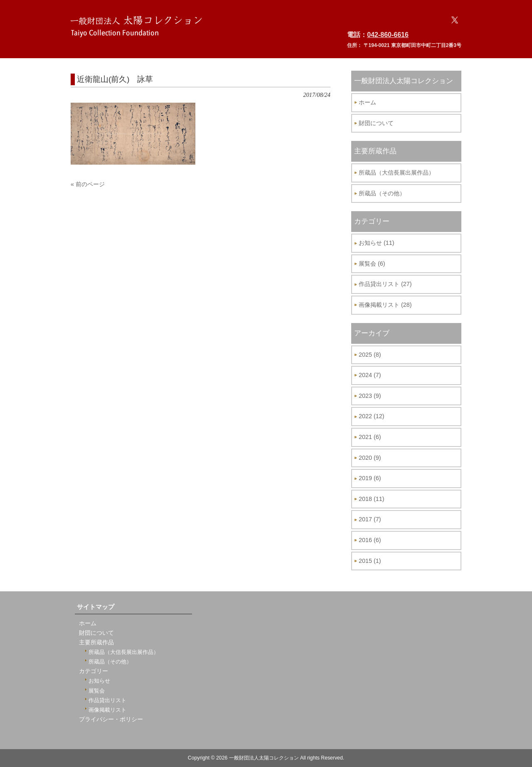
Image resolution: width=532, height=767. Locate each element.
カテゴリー (94, 671)
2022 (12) (372, 416)
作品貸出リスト (107, 700)
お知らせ (99, 681)
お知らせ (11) (377, 243)
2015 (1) (370, 561)
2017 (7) (370, 519)
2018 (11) (372, 499)
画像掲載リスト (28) (385, 305)
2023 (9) (370, 396)
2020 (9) (370, 458)
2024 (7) (370, 375)
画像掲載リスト (107, 710)
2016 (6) (370, 540)
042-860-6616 (388, 35)
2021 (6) (370, 437)
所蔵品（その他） (382, 193)
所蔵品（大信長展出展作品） (397, 173)
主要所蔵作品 (96, 642)
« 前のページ (88, 184)
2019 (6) (370, 478)
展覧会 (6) (372, 264)
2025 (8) (370, 355)
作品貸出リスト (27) (385, 284)
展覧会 (97, 691)
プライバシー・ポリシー (111, 719)
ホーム (367, 102)
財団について (376, 123)
